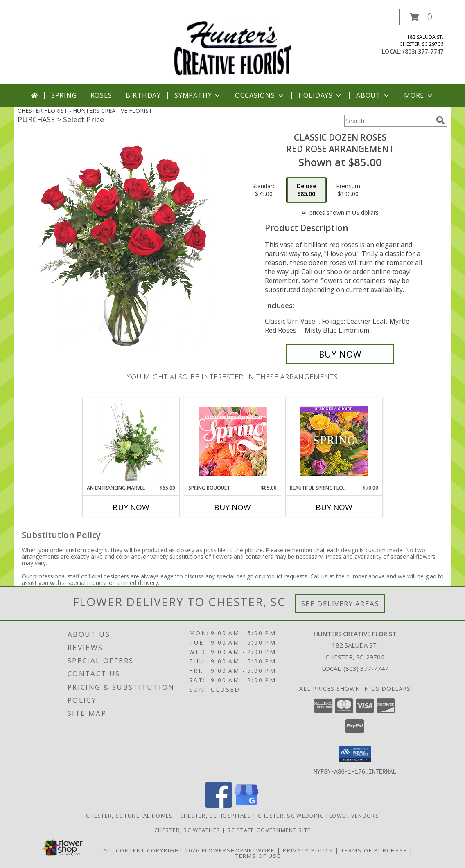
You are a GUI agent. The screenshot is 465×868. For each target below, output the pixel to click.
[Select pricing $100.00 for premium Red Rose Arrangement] (348, 190)
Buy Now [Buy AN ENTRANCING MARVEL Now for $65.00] (131, 507)
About (373, 95)
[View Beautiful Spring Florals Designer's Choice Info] (334, 441)
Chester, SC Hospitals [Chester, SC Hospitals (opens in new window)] (216, 815)
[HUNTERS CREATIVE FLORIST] (232, 46)
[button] (421, 17)
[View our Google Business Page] (246, 805)
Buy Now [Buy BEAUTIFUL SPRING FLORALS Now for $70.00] (334, 507)
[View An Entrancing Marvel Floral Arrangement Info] (131, 441)
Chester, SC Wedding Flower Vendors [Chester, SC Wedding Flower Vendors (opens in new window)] (318, 815)
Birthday (143, 95)
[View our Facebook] (219, 805)
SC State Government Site (269, 830)
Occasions (260, 95)
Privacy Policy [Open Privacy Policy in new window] (308, 850)
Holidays (321, 95)
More (419, 95)
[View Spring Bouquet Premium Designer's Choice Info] (233, 441)
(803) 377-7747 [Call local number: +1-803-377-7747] (423, 51)
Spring (64, 95)
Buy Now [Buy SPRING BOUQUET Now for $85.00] (232, 507)
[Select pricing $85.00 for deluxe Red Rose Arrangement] (306, 190)
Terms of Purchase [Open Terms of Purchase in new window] (374, 850)
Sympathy (198, 95)
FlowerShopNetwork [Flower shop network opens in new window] (238, 850)
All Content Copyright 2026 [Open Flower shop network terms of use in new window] (151, 850)
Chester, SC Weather (187, 830)
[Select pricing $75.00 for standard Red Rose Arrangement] (264, 190)
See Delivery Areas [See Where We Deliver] (340, 604)
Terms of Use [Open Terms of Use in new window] (258, 855)
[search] (440, 120)
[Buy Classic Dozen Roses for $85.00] (340, 354)
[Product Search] (388, 121)
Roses (101, 95)
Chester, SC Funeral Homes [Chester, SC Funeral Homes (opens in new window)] (130, 815)
